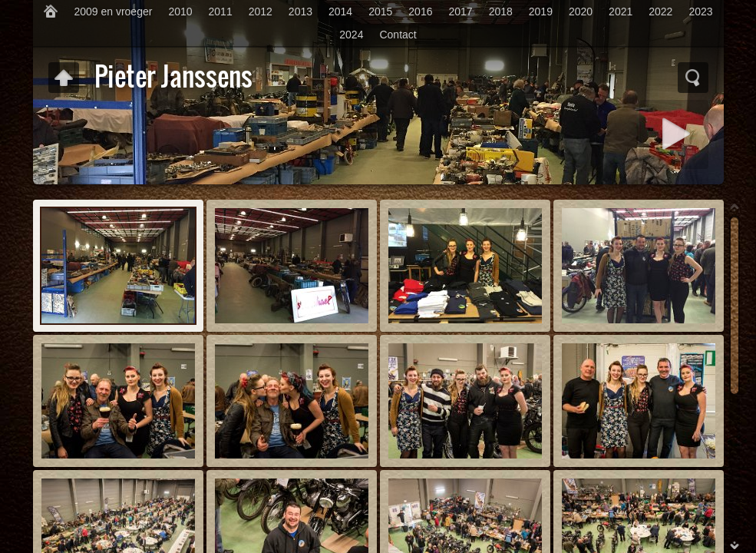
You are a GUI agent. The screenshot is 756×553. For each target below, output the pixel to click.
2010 (180, 12)
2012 (261, 12)
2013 (300, 12)
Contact (398, 35)
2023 (700, 12)
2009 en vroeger (113, 12)
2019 (541, 12)
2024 (351, 35)
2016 (420, 12)
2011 (221, 12)
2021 (621, 12)
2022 (660, 12)
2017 (460, 12)
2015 (380, 12)
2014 (340, 12)
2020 (581, 12)
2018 (501, 12)
